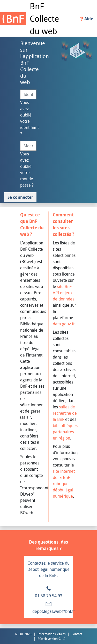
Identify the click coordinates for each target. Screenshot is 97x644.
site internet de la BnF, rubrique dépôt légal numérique (64, 484)
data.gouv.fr (64, 324)
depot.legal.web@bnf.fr (54, 611)
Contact (77, 634)
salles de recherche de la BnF (65, 413)
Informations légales (51, 634)
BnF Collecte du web (44, 19)
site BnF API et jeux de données (64, 293)
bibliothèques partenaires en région (65, 432)
